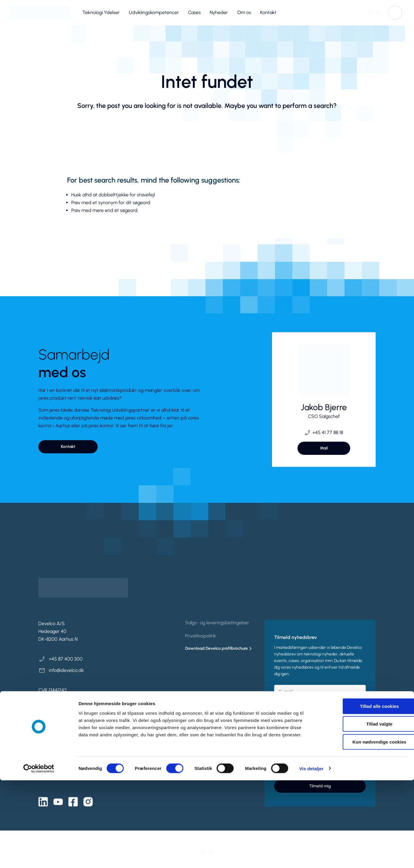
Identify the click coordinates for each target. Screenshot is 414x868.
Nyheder (219, 12)
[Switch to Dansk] (369, 13)
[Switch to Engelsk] (378, 13)
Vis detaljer (311, 856)
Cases (194, 12)
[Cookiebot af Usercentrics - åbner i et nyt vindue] (39, 856)
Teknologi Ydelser (101, 12)
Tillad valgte (364, 812)
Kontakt (268, 12)
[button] (395, 13)
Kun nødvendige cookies (364, 829)
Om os (244, 12)
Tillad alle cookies (364, 794)
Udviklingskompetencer (154, 12)
